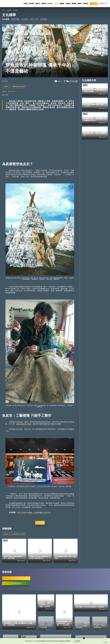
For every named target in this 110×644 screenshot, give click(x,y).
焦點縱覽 (62, 3)
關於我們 (86, 3)
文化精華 (56, 3)
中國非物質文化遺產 (18, 86)
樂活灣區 (32, 3)
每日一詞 (34, 19)
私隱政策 (62, 641)
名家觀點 (68, 3)
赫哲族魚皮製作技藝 (24, 424)
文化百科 (25, 19)
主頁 (3, 10)
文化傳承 (16, 10)
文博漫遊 (43, 19)
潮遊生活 (38, 3)
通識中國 (44, 3)
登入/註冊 (94, 3)
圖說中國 (15, 19)
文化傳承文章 (89, 80)
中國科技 (26, 3)
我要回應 (40, 523)
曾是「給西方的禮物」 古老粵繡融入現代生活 (34, 512)
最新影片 (80, 3)
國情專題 (74, 3)
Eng (103, 3)
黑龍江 (6, 86)
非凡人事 (50, 3)
